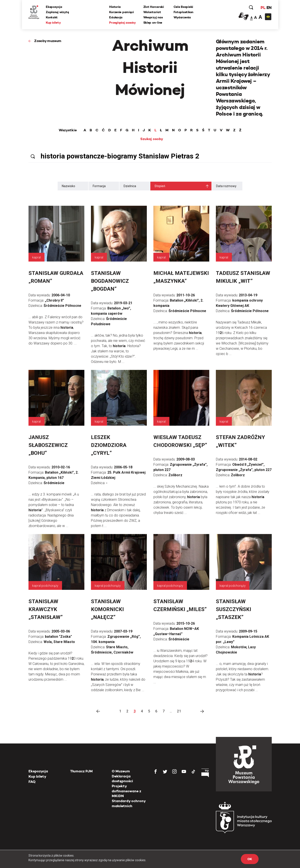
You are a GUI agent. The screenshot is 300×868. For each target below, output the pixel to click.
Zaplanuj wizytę (58, 12)
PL (263, 8)
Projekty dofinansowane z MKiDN (126, 791)
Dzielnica (130, 186)
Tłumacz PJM (81, 771)
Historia (115, 7)
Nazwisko (68, 186)
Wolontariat (152, 12)
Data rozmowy (226, 186)
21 (179, 711)
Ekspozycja (54, 7)
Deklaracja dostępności (122, 779)
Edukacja (116, 17)
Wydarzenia (182, 17)
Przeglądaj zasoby (123, 23)
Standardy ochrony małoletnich (129, 803)
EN (269, 8)
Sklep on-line (153, 23)
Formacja (99, 186)
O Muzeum (121, 771)
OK (250, 859)
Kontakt (52, 17)
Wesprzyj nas (153, 17)
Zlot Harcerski (154, 7)
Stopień (160, 186)
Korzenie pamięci (122, 12)
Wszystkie (68, 130)
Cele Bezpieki (183, 7)
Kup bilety (53, 23)
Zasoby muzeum (48, 41)
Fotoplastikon (183, 12)
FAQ (32, 782)
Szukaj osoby (152, 139)
